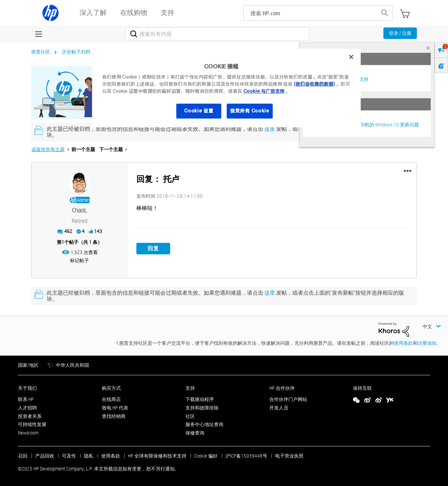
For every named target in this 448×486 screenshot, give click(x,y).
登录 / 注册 (400, 33)
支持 (190, 388)
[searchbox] (310, 13)
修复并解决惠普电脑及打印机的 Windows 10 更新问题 (363, 125)
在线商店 (111, 399)
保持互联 (362, 388)
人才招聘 (27, 408)
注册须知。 (429, 343)
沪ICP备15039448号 (246, 456)
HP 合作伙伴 (282, 388)
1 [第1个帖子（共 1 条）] (63, 242)
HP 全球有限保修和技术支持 (157, 456)
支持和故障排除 (202, 408)
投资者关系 (30, 416)
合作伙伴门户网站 (288, 399)
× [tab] (428, 48)
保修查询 (195, 433)
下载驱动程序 (200, 399)
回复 (153, 248)
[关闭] (351, 57)
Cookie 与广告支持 (264, 91)
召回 (23, 456)
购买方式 (111, 388)
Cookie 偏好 (206, 456)
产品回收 (45, 456)
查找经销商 (114, 416)
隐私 (89, 456)
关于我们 (27, 388)
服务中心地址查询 (204, 424)
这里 (270, 129)
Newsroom (28, 433)
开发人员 (279, 408)
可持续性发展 (32, 424)
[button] (408, 171)
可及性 (69, 456)
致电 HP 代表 (115, 408)
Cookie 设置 (199, 111)
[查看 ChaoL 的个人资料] (80, 210)
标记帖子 (80, 260)
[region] (226, 88)
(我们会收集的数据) (314, 84)
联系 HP (26, 399)
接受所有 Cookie (250, 111)
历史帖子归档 (76, 52)
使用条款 (403, 343)
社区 (190, 416)
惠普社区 (41, 52)
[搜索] (217, 34)
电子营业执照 (289, 456)
